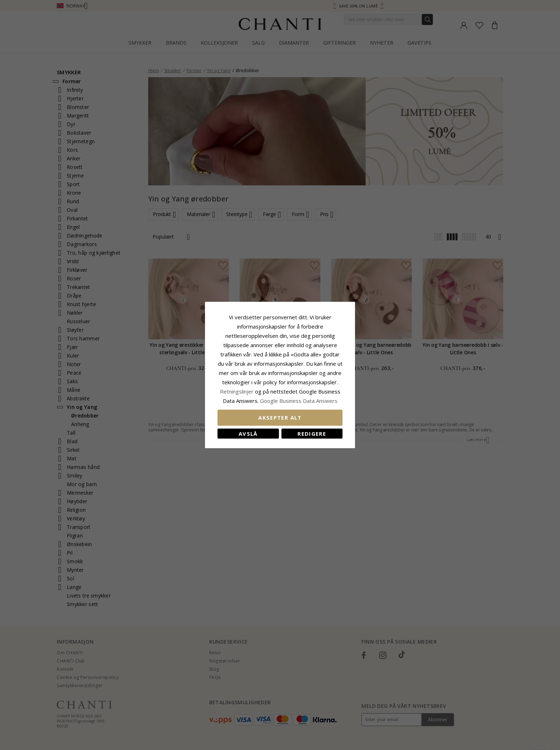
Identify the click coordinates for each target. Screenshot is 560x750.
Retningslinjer (237, 391)
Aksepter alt (280, 417)
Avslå (248, 434)
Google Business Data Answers (299, 401)
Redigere (312, 434)
